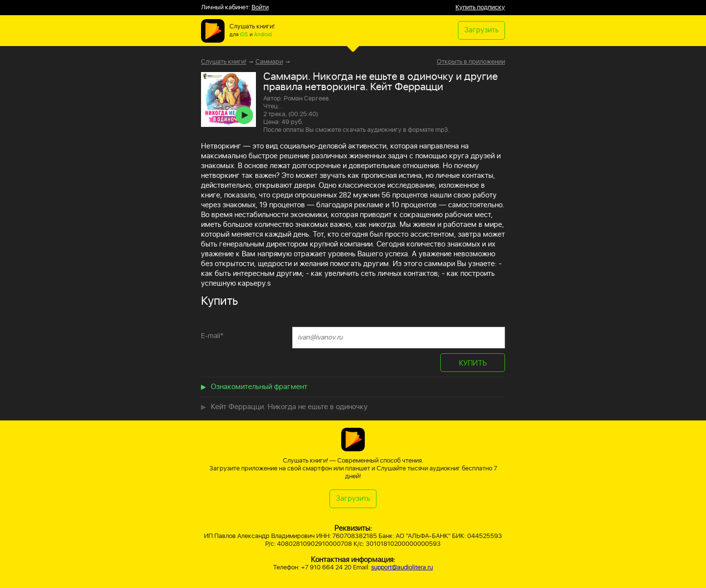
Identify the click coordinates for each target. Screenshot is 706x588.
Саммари (269, 62)
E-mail (212, 336)
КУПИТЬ (473, 363)
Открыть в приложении (471, 62)
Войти (260, 8)
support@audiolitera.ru (402, 568)
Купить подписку (480, 8)
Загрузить (481, 30)
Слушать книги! (224, 62)
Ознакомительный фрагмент (259, 387)
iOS (244, 35)
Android (263, 35)
